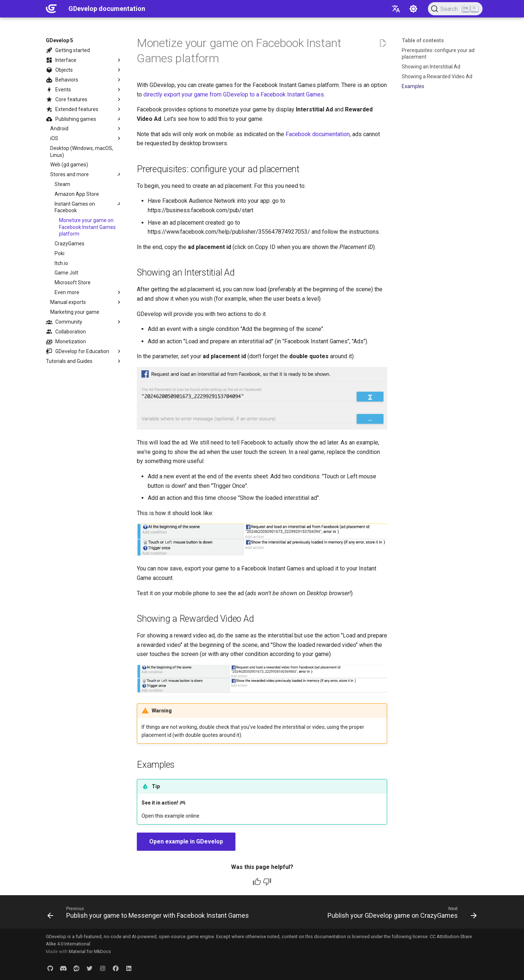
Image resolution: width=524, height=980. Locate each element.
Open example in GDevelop (186, 841)
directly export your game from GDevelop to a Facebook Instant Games (234, 94)
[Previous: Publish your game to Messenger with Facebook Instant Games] (149, 914)
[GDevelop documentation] (51, 9)
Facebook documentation (318, 134)
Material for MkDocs (90, 951)
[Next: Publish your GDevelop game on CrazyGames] (401, 914)
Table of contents (423, 40)
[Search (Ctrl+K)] (455, 9)
